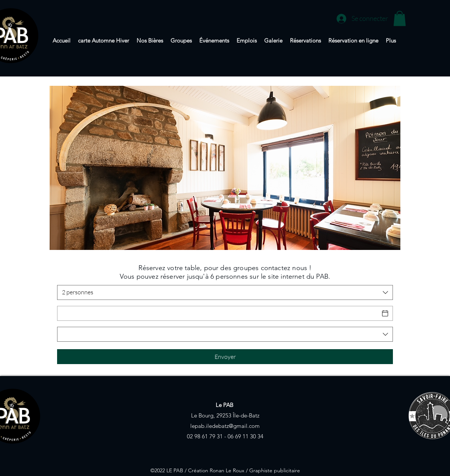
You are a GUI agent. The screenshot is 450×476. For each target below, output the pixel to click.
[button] (400, 18)
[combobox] (225, 292)
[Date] (218, 313)
